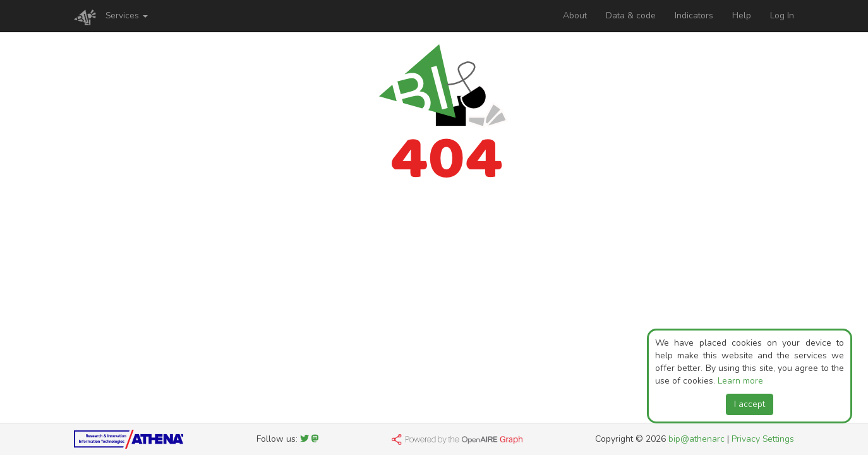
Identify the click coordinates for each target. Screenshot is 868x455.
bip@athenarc (696, 439)
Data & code (631, 15)
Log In (782, 15)
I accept (750, 404)
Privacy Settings (763, 439)
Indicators (694, 15)
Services (127, 15)
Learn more (740, 381)
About (575, 15)
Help (742, 15)
